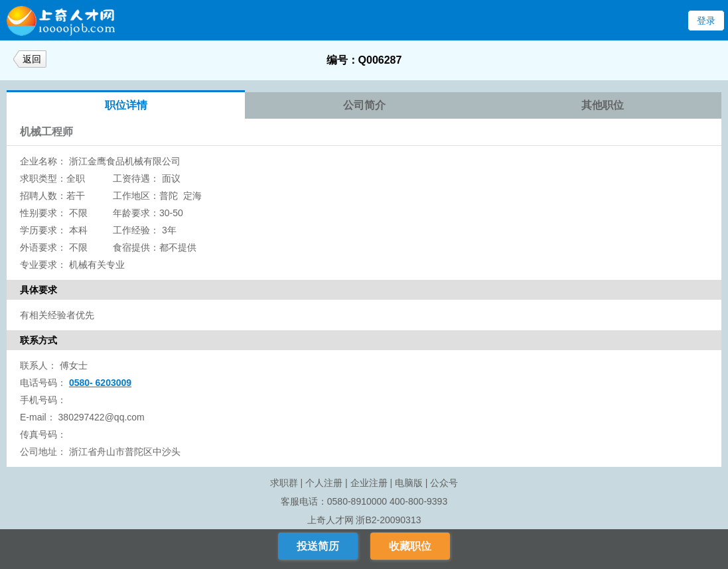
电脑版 (409, 483)
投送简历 (318, 546)
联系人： (38, 365)
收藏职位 (410, 546)
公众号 (444, 483)
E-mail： (38, 417)
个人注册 (324, 483)
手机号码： (43, 400)
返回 (32, 59)
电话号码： (43, 383)
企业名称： (43, 161)
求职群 (284, 483)
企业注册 (369, 483)
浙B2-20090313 (388, 520)
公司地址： (43, 452)
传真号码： (43, 434)
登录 (706, 21)
